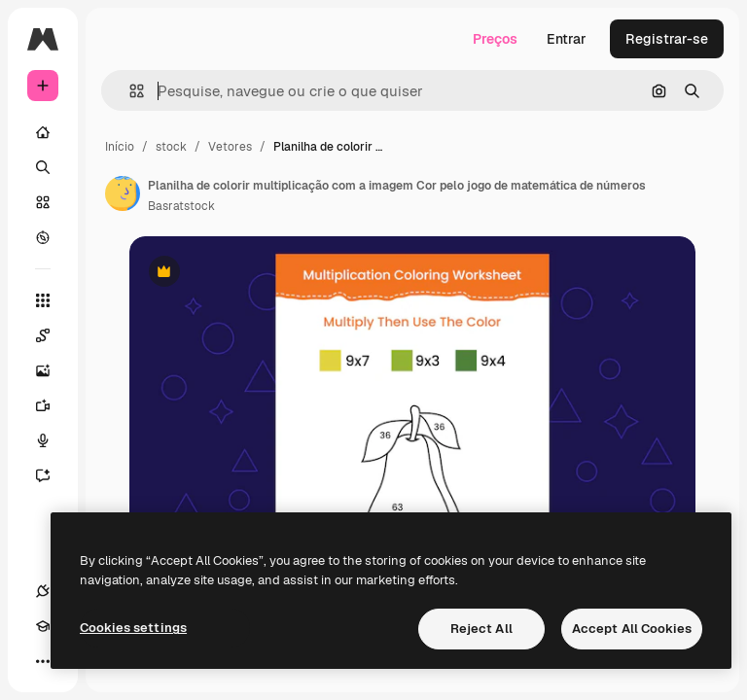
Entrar (567, 39)
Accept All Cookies (632, 629)
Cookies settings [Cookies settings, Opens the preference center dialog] (133, 628)
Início (120, 147)
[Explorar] (43, 237)
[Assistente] (53, 475)
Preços (495, 39)
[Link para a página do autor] (123, 193)
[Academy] (43, 626)
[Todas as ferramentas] (43, 300)
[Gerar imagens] (53, 370)
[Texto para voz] (53, 440)
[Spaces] (53, 335)
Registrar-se (667, 39)
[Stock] (43, 202)
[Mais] (43, 661)
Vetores (230, 147)
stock (171, 147)
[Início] (43, 132)
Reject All (481, 629)
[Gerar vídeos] (53, 405)
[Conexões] (43, 591)
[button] (129, 91)
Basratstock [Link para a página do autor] (181, 206)
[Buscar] (43, 167)
